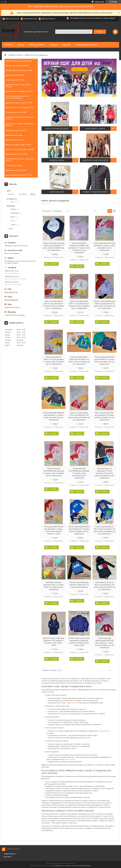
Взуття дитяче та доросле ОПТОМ (19, 61)
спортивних (75, 703)
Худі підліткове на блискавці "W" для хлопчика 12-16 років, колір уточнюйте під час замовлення (104, 473)
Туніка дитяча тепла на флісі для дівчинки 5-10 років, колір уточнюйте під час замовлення (104, 586)
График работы (10, 854)
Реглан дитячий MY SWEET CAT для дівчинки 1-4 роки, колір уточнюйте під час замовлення (54, 361)
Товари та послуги (15, 55)
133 (95, 211)
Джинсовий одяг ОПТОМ (15, 75)
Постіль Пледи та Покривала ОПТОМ (20, 149)
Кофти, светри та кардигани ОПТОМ (19, 91)
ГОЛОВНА (8, 45)
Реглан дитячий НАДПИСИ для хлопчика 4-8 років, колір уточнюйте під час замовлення (54, 416)
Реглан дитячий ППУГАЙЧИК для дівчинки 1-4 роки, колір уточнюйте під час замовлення (54, 472)
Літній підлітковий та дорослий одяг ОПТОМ (20, 118)
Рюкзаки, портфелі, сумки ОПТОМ (18, 145)
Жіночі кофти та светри (95, 129)
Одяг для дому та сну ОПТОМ (17, 154)
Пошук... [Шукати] (100, 32)
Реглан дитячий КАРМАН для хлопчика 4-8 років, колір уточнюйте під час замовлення (104, 361)
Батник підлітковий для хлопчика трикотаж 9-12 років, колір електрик (79, 585)
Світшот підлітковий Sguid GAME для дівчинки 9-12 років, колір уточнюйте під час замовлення (104, 305)
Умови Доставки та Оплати (87, 45)
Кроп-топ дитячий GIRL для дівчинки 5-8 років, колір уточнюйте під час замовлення (104, 416)
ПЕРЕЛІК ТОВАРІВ (36, 45)
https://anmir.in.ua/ (11, 292)
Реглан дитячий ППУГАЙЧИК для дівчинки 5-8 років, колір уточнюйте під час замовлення (79, 473)
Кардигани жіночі (57, 160)
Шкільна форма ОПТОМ (15, 140)
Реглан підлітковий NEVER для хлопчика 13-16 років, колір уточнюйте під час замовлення (79, 530)
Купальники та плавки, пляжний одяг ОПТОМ (20, 125)
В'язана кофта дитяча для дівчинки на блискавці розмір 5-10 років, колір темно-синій (79, 642)
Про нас (21, 45)
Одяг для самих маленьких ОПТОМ (19, 175)
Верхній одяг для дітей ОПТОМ (17, 66)
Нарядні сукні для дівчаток (16, 130)
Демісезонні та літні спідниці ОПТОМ (19, 107)
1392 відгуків (99, 2)
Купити (54, 264)
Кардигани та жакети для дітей (95, 160)
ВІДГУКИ (67, 45)
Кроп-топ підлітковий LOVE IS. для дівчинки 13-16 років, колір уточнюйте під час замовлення (79, 305)
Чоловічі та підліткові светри (95, 192)
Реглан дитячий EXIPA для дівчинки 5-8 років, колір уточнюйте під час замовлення (104, 247)
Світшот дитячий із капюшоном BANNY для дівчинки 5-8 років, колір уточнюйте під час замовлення (79, 248)
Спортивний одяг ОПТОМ (15, 80)
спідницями (104, 731)
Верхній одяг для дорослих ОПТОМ (19, 70)
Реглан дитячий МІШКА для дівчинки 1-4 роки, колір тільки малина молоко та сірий (54, 530)
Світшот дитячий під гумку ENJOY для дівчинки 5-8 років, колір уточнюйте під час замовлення (54, 247)
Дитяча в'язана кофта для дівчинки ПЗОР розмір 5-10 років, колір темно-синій (54, 642)
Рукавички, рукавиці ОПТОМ (16, 170)
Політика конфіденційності (82, 866)
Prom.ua (72, 863)
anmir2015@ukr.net (11, 300)
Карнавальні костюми (14, 135)
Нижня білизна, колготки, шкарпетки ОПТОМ (20, 160)
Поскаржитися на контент (62, 866)
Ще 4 (11, 229)
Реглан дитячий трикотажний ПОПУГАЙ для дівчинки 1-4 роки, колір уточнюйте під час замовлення (104, 643)
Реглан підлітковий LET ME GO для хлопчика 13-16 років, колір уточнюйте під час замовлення (104, 530)
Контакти (54, 45)
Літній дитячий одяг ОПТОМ (16, 112)
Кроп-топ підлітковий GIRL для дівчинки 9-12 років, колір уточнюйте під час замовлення (79, 416)
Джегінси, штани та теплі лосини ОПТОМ (18, 86)
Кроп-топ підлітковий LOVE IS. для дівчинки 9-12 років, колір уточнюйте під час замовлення (54, 305)
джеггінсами (70, 759)
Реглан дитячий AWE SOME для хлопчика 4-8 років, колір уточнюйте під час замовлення (79, 361)
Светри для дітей (57, 192)
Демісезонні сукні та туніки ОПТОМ (19, 103)
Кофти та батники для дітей (57, 129)
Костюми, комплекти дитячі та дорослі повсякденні (17, 97)
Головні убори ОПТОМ (14, 166)
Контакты (8, 857)
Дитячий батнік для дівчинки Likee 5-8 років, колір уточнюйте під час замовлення (54, 586)
